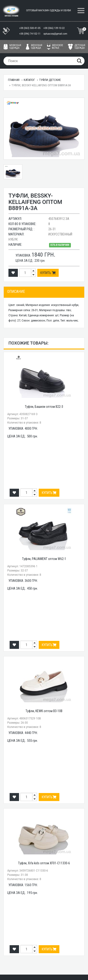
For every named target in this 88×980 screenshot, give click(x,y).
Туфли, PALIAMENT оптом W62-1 (44, 559)
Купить (48, 273)
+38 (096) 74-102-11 (30, 34)
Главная (14, 80)
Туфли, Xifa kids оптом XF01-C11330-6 (44, 863)
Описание (16, 292)
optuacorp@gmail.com (55, 34)
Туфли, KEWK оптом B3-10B (44, 711)
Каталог (29, 80)
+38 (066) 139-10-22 (54, 28)
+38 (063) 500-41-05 (30, 28)
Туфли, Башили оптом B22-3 (44, 407)
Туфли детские (50, 80)
